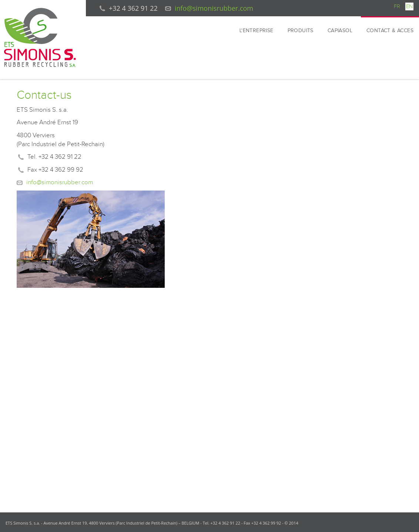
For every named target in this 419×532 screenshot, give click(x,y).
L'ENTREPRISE (257, 31)
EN (409, 6)
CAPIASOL (340, 31)
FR (397, 6)
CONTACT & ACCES (390, 31)
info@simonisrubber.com (214, 8)
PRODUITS (301, 31)
